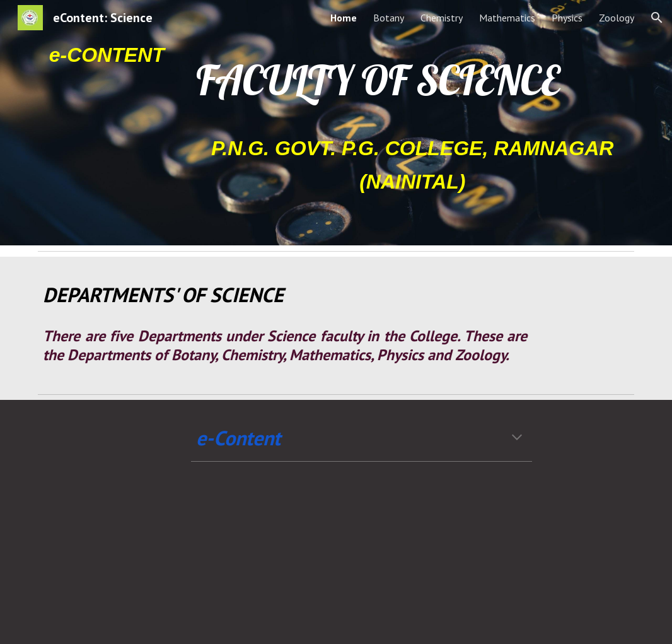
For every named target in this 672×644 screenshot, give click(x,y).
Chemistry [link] (442, 18)
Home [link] (344, 18)
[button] (657, 18)
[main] (107, 55)
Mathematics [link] (507, 18)
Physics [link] (567, 18)
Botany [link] (389, 18)
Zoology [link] (617, 18)
